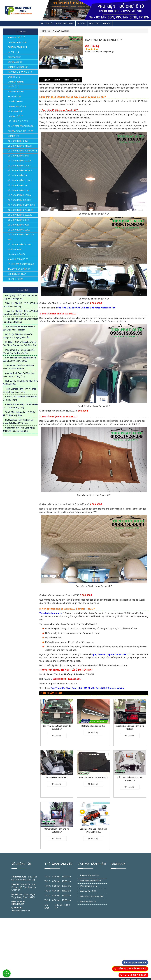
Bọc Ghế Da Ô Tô (88, 902)
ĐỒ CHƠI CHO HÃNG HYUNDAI (20, 171)
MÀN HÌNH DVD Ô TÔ (16, 37)
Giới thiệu (94, 23)
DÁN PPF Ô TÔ (14, 77)
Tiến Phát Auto (19, 877)
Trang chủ (47, 23)
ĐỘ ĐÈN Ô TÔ (13, 87)
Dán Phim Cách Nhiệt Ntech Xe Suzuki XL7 (57, 724)
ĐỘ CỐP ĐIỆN (13, 52)
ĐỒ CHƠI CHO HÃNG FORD (19, 190)
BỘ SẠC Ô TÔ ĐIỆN (16, 279)
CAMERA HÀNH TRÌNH (17, 42)
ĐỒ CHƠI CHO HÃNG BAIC (18, 156)
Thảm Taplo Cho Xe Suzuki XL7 (93, 775)
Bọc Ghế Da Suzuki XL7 (57, 775)
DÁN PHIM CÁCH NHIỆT (18, 47)
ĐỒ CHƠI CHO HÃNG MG (18, 185)
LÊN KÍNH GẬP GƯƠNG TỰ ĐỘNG (21, 264)
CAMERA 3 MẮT (15, 57)
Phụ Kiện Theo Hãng (65, 23)
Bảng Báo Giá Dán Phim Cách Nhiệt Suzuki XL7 (93, 827)
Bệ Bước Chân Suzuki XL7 (93, 724)
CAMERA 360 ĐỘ (15, 62)
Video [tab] (66, 80)
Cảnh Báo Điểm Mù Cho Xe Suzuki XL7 (130, 776)
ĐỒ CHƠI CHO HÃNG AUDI (18, 225)
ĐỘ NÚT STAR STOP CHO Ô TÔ (21, 126)
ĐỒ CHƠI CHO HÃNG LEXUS (19, 230)
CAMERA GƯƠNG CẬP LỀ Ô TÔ (21, 131)
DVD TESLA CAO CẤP (17, 274)
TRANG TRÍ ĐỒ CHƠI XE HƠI (19, 269)
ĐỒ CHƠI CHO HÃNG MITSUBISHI (21, 205)
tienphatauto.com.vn (21, 911)
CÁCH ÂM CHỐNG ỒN (17, 254)
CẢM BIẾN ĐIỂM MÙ (16, 82)
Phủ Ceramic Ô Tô (89, 886)
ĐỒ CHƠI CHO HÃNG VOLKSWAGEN (22, 151)
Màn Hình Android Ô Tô (91, 881)
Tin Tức (81, 23)
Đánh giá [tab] (77, 80)
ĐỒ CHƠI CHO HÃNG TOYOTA (20, 180)
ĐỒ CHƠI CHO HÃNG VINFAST (20, 146)
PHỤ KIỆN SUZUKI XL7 (61, 31)
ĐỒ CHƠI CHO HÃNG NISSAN (20, 244)
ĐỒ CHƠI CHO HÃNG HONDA (19, 195)
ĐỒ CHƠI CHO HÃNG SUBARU (20, 215)
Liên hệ (107, 23)
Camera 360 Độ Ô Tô (90, 875)
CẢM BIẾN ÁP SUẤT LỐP (18, 67)
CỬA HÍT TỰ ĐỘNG (16, 101)
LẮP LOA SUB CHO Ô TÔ (18, 121)
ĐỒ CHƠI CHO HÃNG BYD (18, 141)
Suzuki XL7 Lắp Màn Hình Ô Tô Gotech (130, 724)
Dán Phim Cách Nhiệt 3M (92, 896)
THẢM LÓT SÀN (14, 97)
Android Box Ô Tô (88, 891)
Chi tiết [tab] (57, 80)
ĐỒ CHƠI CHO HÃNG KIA (18, 175)
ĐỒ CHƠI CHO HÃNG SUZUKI (19, 200)
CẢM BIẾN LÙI (13, 136)
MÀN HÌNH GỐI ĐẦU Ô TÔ (18, 259)
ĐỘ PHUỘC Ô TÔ (15, 249)
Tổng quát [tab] (46, 80)
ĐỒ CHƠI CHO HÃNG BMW (18, 220)
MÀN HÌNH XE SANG (16, 92)
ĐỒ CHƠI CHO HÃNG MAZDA (20, 161)
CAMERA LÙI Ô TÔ (16, 116)
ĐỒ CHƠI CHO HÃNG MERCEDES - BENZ (22, 237)
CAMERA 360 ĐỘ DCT (17, 106)
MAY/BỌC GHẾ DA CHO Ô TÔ (20, 72)
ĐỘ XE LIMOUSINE (15, 111)
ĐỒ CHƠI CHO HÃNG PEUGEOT (20, 210)
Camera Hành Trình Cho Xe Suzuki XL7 (57, 827)
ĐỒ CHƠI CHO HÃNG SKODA (19, 166)
